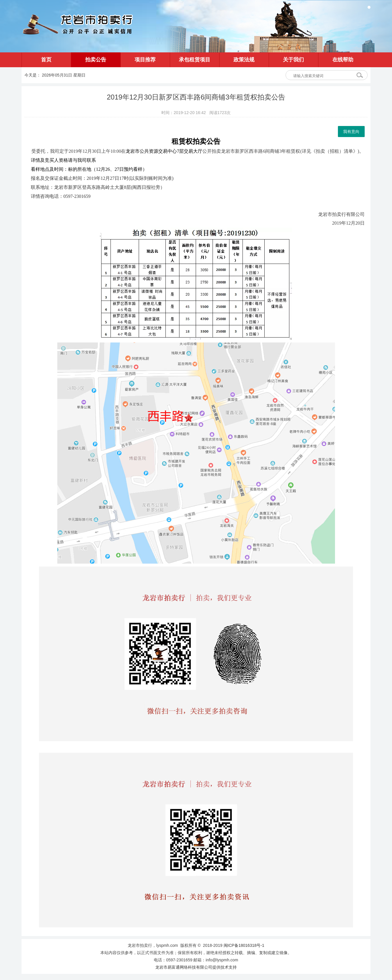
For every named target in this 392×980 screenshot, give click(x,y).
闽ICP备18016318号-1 (244, 945)
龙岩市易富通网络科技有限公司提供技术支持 (196, 967)
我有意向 (351, 132)
